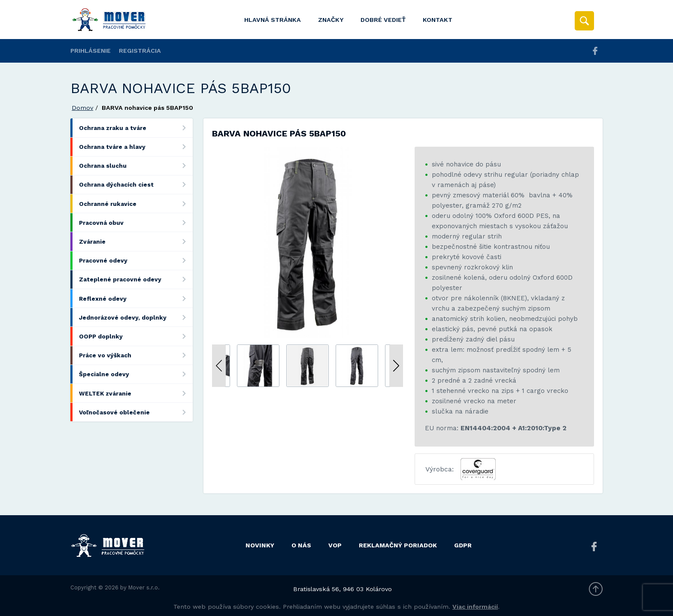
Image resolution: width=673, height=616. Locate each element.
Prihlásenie (91, 51)
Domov (82, 108)
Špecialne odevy (136, 374)
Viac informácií (475, 607)
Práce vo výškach (136, 355)
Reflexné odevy (136, 298)
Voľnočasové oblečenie (136, 412)
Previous (219, 366)
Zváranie (136, 241)
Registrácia (140, 51)
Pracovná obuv (136, 222)
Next (396, 366)
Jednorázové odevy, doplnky (136, 317)
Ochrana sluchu (136, 166)
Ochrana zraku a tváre (136, 128)
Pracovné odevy (136, 261)
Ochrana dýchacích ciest (136, 185)
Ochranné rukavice (136, 204)
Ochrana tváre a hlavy (136, 147)
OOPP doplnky (136, 336)
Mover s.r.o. (144, 587)
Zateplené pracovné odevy (136, 279)
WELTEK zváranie (136, 393)
